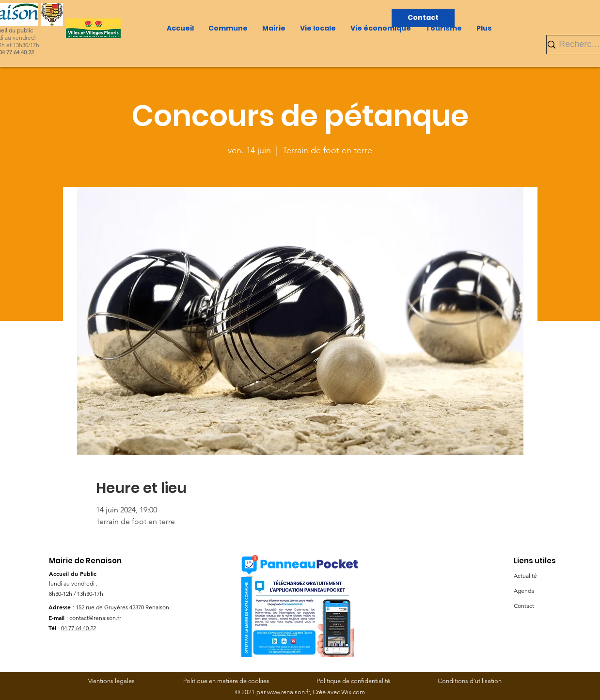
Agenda (524, 591)
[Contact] (423, 18)
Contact (524, 606)
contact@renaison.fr (95, 618)
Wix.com (353, 692)
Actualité (525, 576)
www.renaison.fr (288, 692)
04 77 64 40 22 (79, 628)
